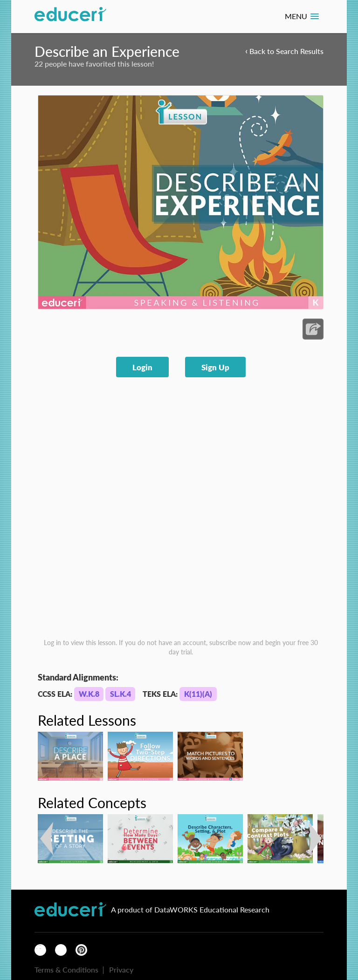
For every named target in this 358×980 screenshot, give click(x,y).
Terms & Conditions (66, 970)
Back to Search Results (284, 51)
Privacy (121, 970)
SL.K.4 (120, 694)
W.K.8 (89, 694)
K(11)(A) (198, 694)
